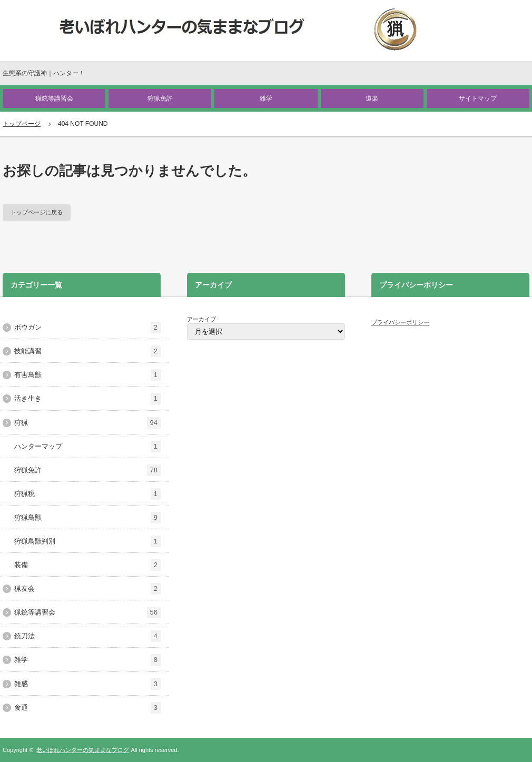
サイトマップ (478, 98)
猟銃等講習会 (54, 98)
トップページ (22, 124)
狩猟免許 (160, 98)
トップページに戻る (37, 212)
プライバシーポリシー (400, 322)
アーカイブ (201, 319)
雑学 (266, 98)
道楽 (372, 98)
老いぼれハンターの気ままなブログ (83, 750)
